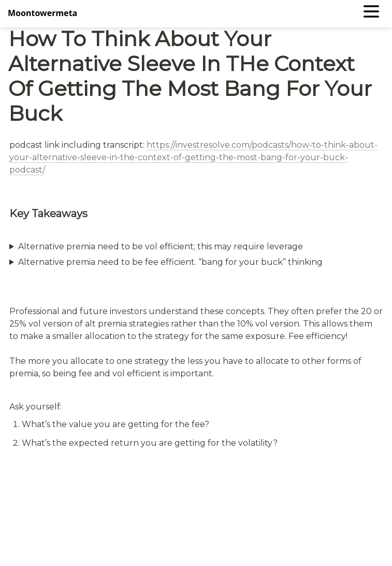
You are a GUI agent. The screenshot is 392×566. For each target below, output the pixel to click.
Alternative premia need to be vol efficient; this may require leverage (161, 246)
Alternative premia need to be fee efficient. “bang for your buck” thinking (170, 262)
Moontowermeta (42, 13)
